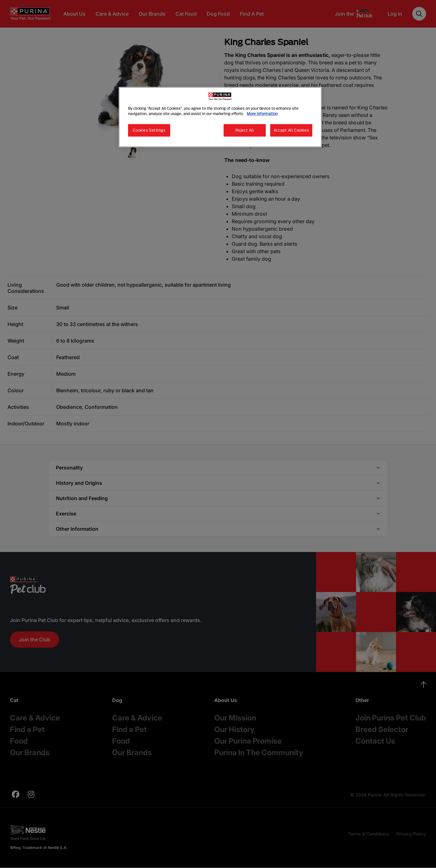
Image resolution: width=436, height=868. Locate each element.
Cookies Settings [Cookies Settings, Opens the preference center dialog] (149, 130)
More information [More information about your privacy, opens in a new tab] (262, 114)
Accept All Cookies (291, 130)
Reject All (245, 130)
